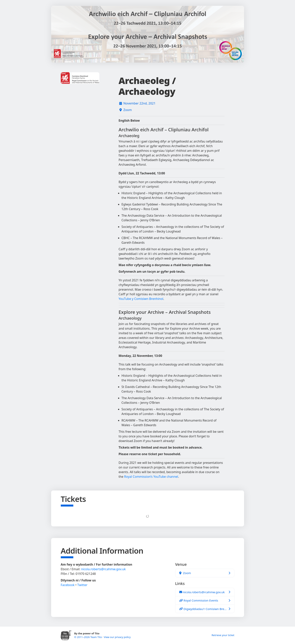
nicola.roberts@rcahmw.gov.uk (103, 569)
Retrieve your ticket (223, 635)
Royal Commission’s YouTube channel (151, 477)
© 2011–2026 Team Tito (88, 637)
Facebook (68, 585)
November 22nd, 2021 (139, 103)
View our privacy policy (117, 637)
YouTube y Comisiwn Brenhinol (141, 299)
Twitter (82, 585)
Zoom (128, 110)
